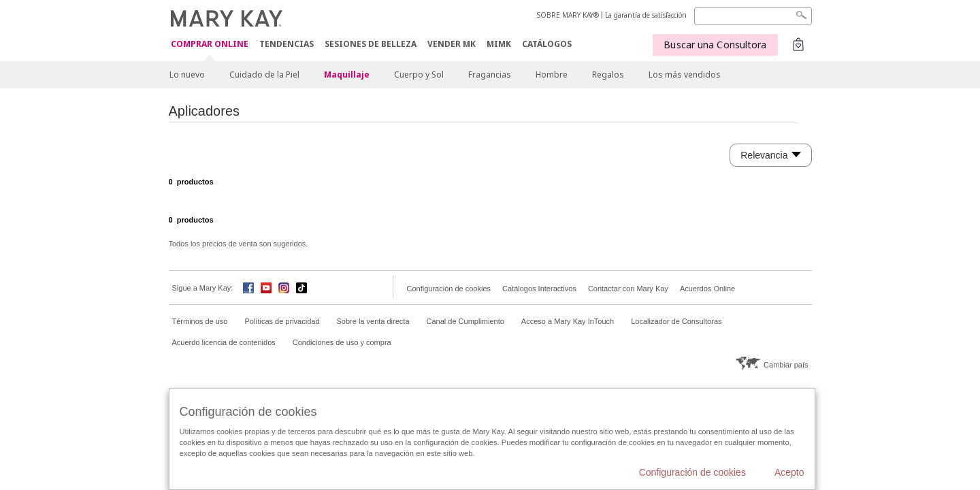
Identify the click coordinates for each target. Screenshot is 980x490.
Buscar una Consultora (715, 45)
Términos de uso (200, 321)
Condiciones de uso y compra (342, 342)
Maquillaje (347, 75)
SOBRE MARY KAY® (568, 15)
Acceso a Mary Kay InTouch (568, 321)
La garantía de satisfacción (646, 15)
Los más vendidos (685, 75)
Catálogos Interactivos (539, 289)
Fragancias (490, 75)
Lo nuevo (187, 75)
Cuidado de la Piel (264, 75)
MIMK (499, 44)
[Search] (753, 16)
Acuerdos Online (707, 289)
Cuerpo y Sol (419, 75)
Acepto (789, 472)
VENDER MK (452, 44)
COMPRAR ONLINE (210, 45)
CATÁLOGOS (547, 44)
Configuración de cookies (449, 289)
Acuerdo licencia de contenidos (224, 342)
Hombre (552, 75)
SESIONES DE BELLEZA (371, 44)
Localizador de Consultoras (676, 321)
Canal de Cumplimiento (465, 321)
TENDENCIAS (287, 44)
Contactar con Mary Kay (628, 289)
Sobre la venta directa (373, 321)
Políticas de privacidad (282, 321)
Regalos (608, 75)
